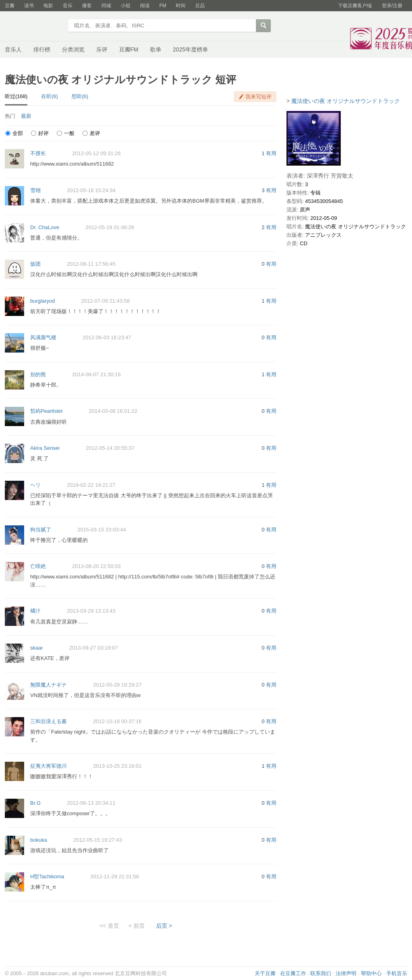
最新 (26, 116)
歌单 (156, 49)
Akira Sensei (45, 448)
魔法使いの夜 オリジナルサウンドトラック (346, 101)
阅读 (145, 6)
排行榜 (42, 49)
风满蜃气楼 (43, 337)
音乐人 (13, 49)
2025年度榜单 (191, 49)
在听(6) (49, 96)
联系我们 (321, 973)
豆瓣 (10, 6)
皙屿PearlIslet (46, 411)
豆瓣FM (129, 49)
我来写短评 (259, 97)
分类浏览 (73, 49)
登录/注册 (392, 6)
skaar (37, 648)
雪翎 (35, 190)
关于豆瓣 (265, 973)
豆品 (200, 6)
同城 (106, 6)
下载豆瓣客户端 (355, 6)
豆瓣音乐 (34, 27)
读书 (29, 6)
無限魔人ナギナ (48, 685)
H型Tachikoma (47, 876)
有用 (271, 153)
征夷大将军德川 (48, 766)
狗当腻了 (41, 530)
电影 (48, 6)
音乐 (68, 6)
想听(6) (80, 96)
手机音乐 (397, 973)
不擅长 (38, 153)
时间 (181, 6)
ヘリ (35, 485)
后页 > (164, 926)
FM (163, 6)
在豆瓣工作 (293, 973)
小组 (126, 6)
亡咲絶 (38, 566)
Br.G (35, 803)
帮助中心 (371, 973)
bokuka (39, 840)
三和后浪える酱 (48, 721)
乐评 (102, 49)
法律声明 (346, 973)
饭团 (35, 264)
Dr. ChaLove (45, 227)
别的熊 (38, 374)
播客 (87, 6)
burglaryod (42, 301)
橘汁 (35, 611)
